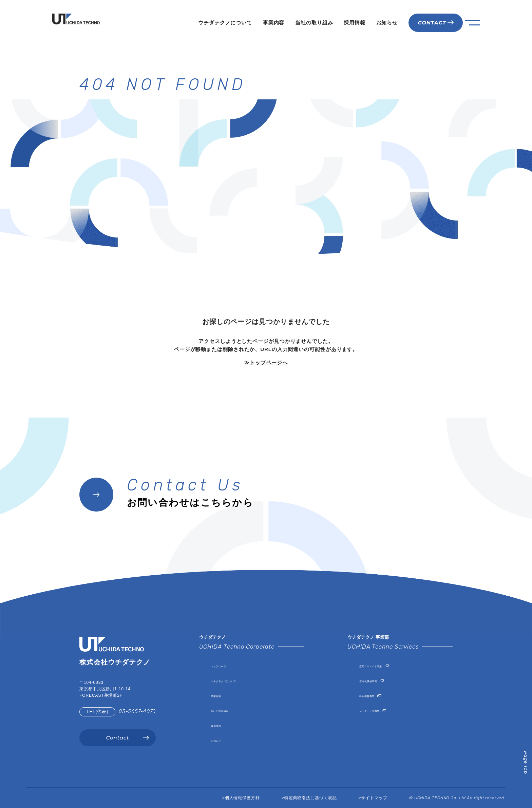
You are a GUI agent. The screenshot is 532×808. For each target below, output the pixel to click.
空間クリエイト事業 (384, 665)
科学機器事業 (375, 695)
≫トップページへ (266, 362)
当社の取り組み (314, 23)
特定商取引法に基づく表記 (311, 798)
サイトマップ (374, 798)
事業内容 (274, 23)
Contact (117, 738)
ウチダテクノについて (225, 23)
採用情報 (355, 23)
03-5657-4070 (137, 711)
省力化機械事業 (378, 680)
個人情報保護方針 (242, 798)
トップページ (227, 665)
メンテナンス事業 (381, 710)
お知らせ (387, 23)
